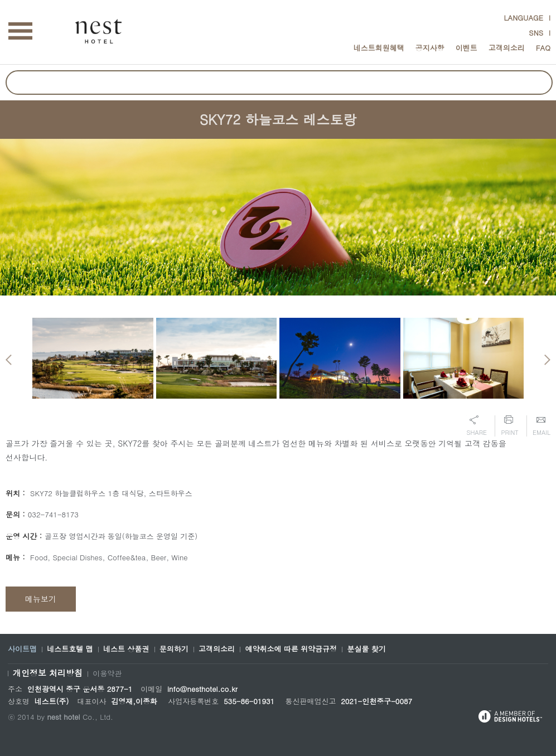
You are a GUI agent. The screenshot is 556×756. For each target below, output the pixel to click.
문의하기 (174, 649)
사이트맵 (22, 649)
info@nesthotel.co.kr (202, 689)
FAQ (543, 48)
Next (547, 360)
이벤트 (466, 48)
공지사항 (430, 48)
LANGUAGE (523, 18)
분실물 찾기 (366, 649)
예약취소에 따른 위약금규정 (291, 649)
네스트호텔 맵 (70, 649)
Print (509, 426)
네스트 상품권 (126, 649)
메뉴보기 (41, 599)
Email (542, 426)
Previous (9, 360)
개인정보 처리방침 (48, 673)
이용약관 (107, 673)
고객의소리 (507, 48)
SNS (536, 33)
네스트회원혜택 (379, 48)
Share (477, 426)
